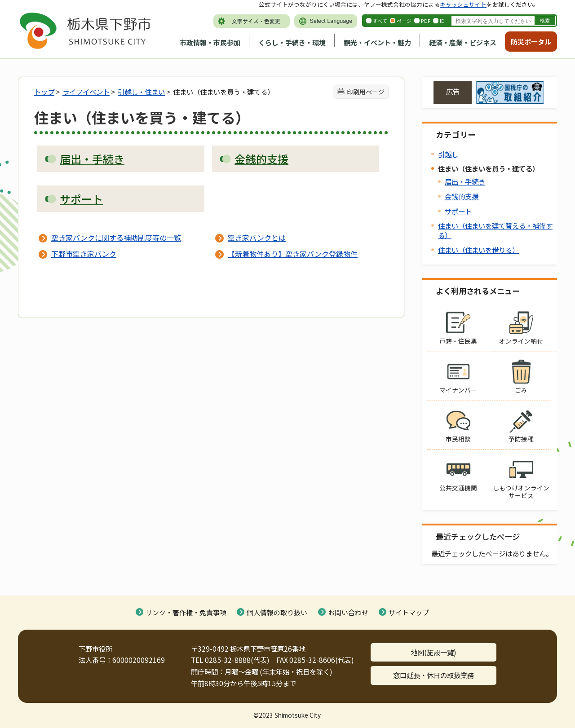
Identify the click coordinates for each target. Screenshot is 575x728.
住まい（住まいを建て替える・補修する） (495, 230)
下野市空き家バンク (84, 254)
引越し (448, 154)
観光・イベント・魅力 (377, 42)
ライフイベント (86, 92)
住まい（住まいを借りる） (478, 250)
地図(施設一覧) (433, 652)
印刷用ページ (366, 92)
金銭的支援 (462, 196)
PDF (426, 21)
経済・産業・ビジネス (463, 42)
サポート (458, 211)
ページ (404, 21)
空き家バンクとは (257, 238)
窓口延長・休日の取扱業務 (433, 675)
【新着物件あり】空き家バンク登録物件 (293, 254)
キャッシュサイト (463, 4)
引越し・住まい (141, 92)
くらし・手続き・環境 (292, 42)
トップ (44, 92)
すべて (380, 21)
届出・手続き (465, 181)
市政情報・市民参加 (210, 42)
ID (442, 21)
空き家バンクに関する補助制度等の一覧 (116, 238)
